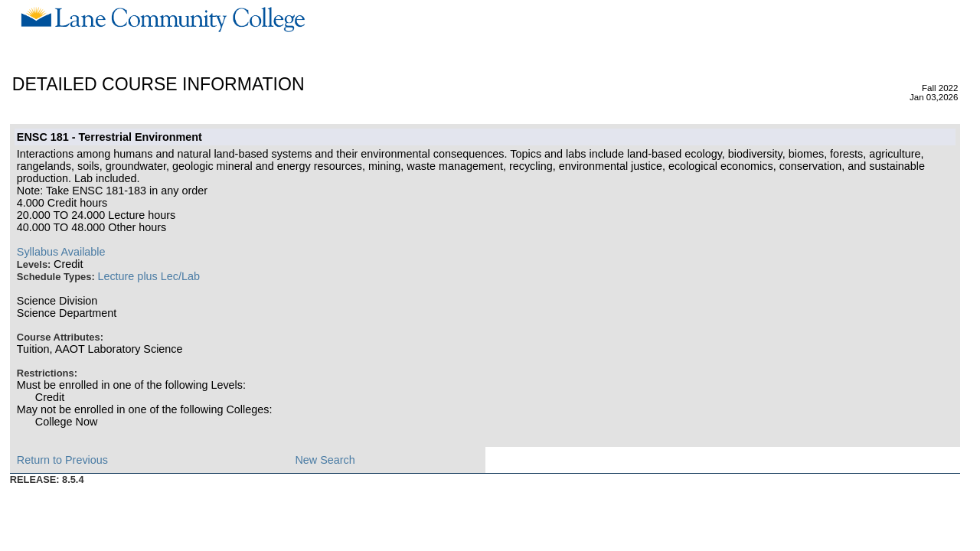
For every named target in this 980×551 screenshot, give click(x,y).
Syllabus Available (61, 252)
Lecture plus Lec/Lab (149, 276)
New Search (325, 460)
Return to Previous (62, 460)
